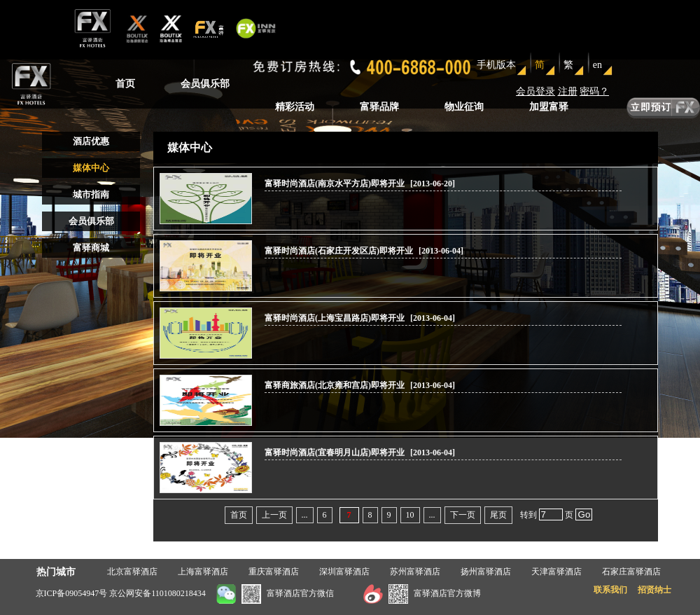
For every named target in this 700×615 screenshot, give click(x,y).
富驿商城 (91, 248)
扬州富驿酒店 (486, 572)
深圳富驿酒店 (344, 572)
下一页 (463, 515)
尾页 (498, 515)
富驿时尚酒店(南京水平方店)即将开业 (335, 184)
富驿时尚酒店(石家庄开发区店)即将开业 (340, 251)
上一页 (274, 515)
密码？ (594, 91)
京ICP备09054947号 (72, 593)
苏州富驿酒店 (415, 572)
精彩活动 (295, 107)
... (305, 515)
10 (410, 515)
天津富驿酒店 (556, 572)
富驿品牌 (379, 107)
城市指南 (91, 194)
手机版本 (496, 65)
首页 (125, 84)
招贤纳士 (654, 590)
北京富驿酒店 (132, 572)
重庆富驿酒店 (274, 572)
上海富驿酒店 (203, 572)
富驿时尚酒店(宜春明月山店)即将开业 (336, 452)
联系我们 (610, 590)
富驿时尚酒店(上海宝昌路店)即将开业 (336, 318)
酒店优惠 (91, 141)
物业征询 (464, 107)
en (597, 65)
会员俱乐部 (205, 84)
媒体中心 (91, 168)
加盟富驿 (549, 107)
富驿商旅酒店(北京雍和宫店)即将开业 (336, 385)
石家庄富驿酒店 (631, 572)
